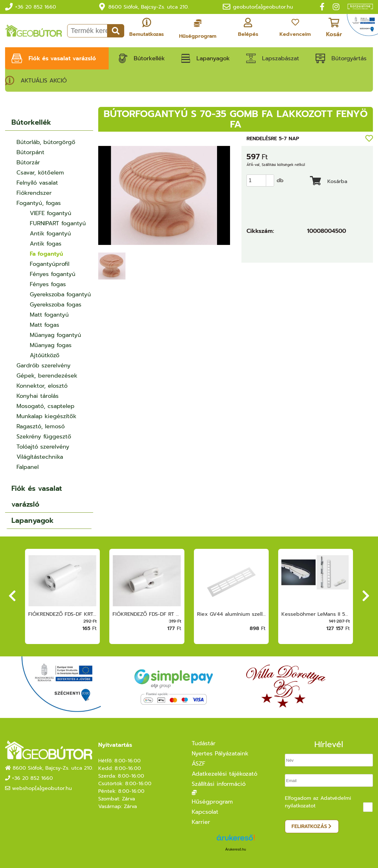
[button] (270, 178)
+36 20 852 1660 (36, 7)
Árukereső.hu (236, 849)
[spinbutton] (262, 181)
